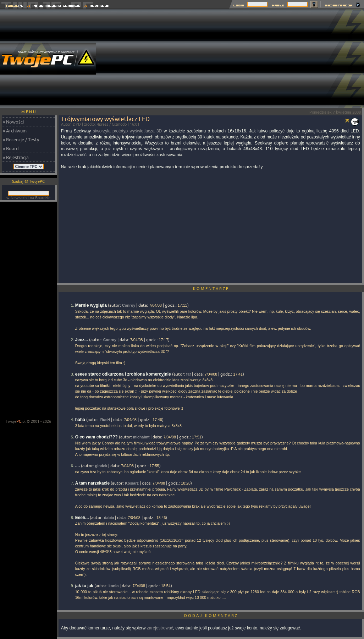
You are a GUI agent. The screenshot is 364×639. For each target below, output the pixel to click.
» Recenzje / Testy (21, 140)
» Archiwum (15, 131)
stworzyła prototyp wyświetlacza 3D (128, 131)
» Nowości (13, 122)
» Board (11, 148)
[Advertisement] (248, 59)
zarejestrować (160, 628)
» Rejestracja (16, 157)
